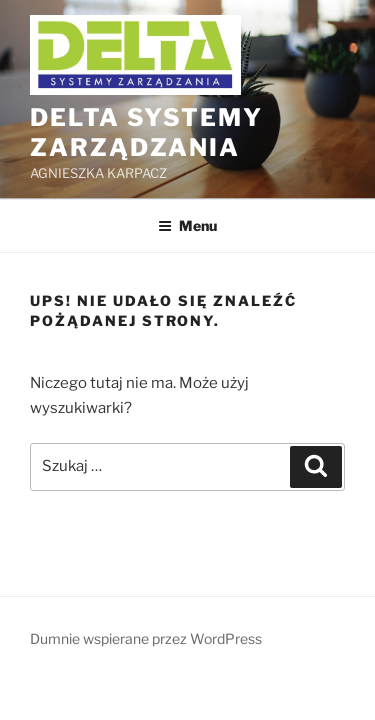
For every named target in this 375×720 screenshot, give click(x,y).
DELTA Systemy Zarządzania (146, 132)
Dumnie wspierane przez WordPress (146, 638)
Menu (187, 225)
